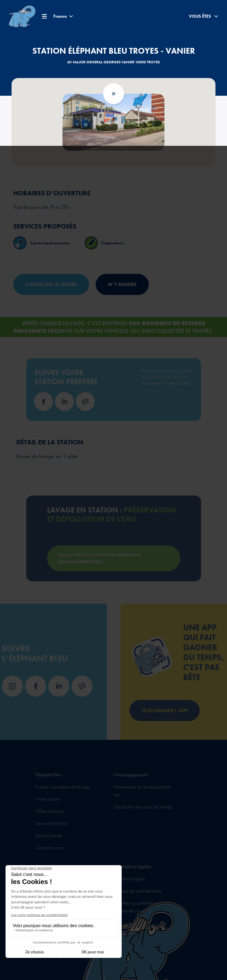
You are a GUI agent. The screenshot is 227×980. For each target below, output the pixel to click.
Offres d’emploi (50, 811)
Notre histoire (48, 799)
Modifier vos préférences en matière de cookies (140, 907)
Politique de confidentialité (138, 891)
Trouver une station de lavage (63, 787)
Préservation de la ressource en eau (143, 791)
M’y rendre (122, 284)
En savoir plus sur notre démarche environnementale (104, 552)
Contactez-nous (50, 848)
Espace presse (49, 835)
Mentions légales (129, 879)
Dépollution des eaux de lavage (143, 807)
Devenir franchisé (51, 823)
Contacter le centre (51, 284)
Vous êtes (203, 16)
